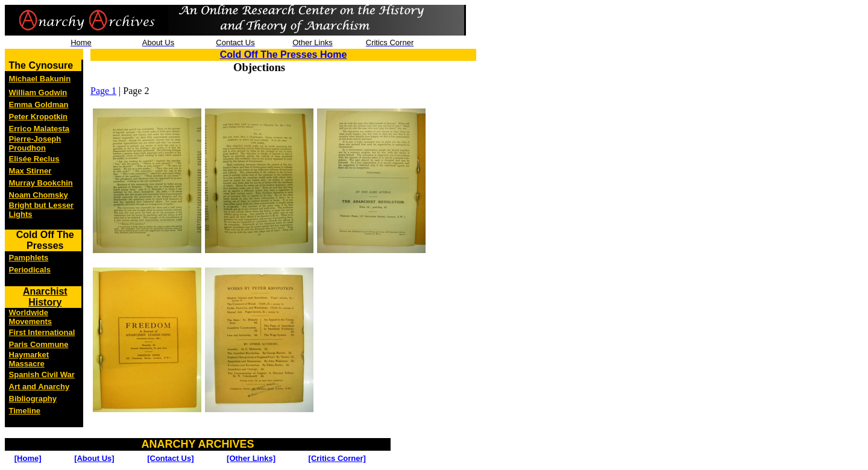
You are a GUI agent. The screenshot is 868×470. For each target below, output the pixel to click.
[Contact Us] (170, 458)
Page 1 (103, 91)
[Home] (28, 458)
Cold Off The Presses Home (284, 55)
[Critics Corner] (337, 458)
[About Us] (94, 458)
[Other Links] (251, 458)
